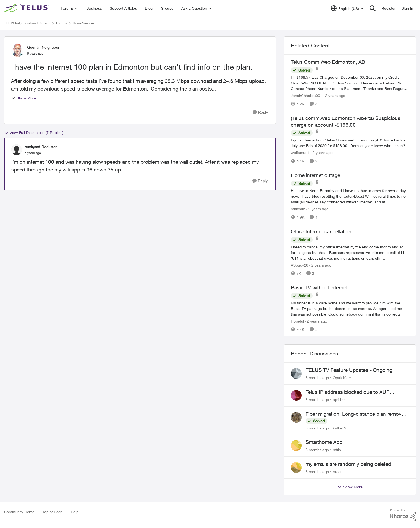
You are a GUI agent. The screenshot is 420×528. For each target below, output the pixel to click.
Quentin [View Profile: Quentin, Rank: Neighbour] (34, 47)
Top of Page (53, 512)
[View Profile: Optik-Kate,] (296, 373)
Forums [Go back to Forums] (61, 23)
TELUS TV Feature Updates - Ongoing (349, 370)
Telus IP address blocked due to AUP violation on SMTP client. (348, 392)
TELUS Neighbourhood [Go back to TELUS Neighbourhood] (21, 23)
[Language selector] (347, 8)
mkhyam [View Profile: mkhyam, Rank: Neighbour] (298, 209)
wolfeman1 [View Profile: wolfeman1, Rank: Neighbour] (300, 153)
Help (75, 512)
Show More (24, 98)
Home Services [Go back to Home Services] (84, 23)
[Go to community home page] (27, 8)
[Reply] (260, 112)
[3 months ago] (317, 378)
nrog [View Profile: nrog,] (337, 472)
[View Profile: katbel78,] (296, 417)
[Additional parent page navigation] (47, 23)
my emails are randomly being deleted (348, 464)
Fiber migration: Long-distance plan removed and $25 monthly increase (356, 414)
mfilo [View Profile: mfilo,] (337, 450)
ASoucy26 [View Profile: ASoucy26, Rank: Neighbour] (300, 265)
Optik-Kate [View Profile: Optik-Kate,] (342, 378)
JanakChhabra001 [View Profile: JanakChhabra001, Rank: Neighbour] (307, 96)
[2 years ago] (334, 96)
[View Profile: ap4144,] (296, 395)
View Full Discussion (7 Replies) (34, 133)
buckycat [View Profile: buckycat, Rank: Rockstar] (32, 147)
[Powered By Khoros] (403, 515)
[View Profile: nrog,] (296, 467)
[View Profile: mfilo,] (296, 445)
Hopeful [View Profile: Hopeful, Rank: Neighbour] (297, 321)
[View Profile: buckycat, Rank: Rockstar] (17, 150)
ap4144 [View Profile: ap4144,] (339, 400)
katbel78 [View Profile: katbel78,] (340, 428)
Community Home (19, 512)
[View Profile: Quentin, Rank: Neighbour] (18, 50)
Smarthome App (324, 442)
